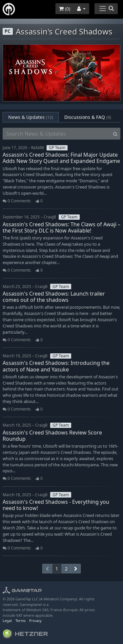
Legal (7, 621)
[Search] (115, 134)
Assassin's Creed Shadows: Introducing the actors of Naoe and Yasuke (56, 366)
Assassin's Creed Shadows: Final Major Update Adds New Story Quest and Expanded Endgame (61, 158)
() (64, 9)
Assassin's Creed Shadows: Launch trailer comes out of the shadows (54, 297)
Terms (20, 621)
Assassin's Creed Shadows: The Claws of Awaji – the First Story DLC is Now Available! (61, 227)
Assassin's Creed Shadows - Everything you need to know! (56, 505)
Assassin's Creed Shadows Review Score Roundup (52, 436)
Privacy (35, 621)
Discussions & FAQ (88, 117)
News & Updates (31, 117)
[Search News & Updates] (57, 134)
